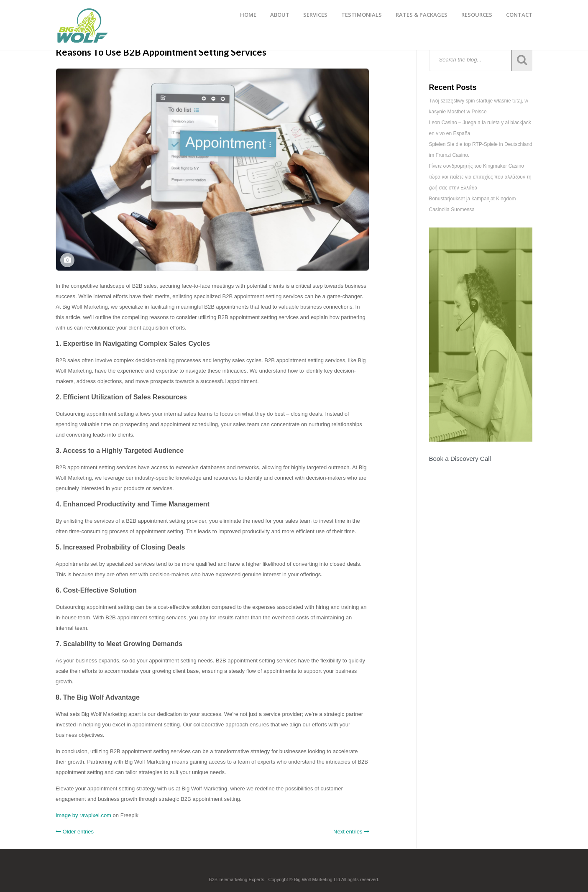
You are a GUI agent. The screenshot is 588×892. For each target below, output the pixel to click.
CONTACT (519, 15)
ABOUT (280, 15)
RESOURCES (477, 15)
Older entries (75, 832)
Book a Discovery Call (460, 459)
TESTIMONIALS (362, 15)
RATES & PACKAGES (422, 15)
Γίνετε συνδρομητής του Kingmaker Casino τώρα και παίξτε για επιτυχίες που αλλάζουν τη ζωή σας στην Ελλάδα (480, 177)
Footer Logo (294, 868)
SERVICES (315, 15)
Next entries (351, 832)
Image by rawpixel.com (83, 815)
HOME (248, 15)
